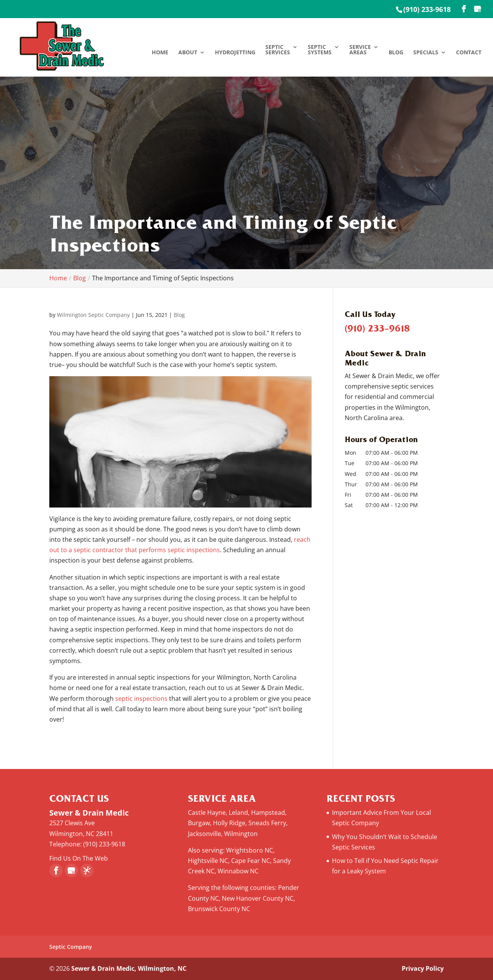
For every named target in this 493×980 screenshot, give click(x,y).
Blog (396, 53)
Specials (426, 53)
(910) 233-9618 (427, 9)
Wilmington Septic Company (93, 315)
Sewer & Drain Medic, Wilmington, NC (129, 968)
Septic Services (278, 50)
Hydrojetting (235, 53)
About (188, 53)
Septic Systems (320, 50)
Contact (469, 53)
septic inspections (141, 699)
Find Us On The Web (79, 858)
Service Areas (360, 50)
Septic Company (71, 947)
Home (160, 53)
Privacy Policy (423, 968)
